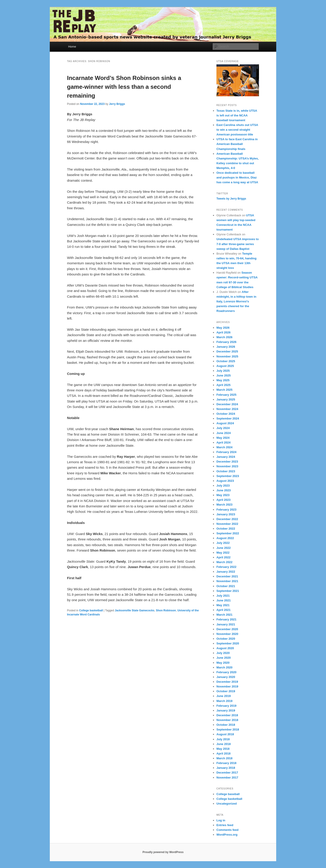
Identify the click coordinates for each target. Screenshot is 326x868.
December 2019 (227, 682)
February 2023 (226, 510)
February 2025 (226, 395)
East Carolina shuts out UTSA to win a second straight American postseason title (237, 130)
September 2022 (228, 533)
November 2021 (227, 581)
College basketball (91, 610)
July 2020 (223, 653)
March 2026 (224, 337)
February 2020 (226, 672)
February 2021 (226, 619)
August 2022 (225, 538)
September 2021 (228, 591)
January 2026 (226, 347)
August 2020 (225, 648)
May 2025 (223, 380)
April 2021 (223, 610)
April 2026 (223, 332)
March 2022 (224, 562)
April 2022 (223, 557)
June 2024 (224, 433)
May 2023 (223, 495)
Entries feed (225, 825)
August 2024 (225, 423)
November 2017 (227, 778)
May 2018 (223, 749)
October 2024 (226, 414)
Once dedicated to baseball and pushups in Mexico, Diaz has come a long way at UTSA (237, 177)
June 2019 (224, 696)
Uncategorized (227, 804)
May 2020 (223, 663)
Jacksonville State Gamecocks (135, 610)
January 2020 (226, 677)
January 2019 (226, 710)
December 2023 (227, 462)
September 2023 (228, 476)
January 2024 (226, 457)
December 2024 (227, 404)
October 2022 (226, 529)
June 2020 (224, 658)
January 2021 (226, 624)
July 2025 (223, 371)
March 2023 (224, 505)
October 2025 (226, 361)
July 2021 (223, 596)
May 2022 (223, 553)
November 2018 (227, 720)
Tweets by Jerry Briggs (231, 199)
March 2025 (224, 390)
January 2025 (226, 399)
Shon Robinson (166, 610)
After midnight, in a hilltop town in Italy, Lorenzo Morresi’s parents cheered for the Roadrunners (236, 301)
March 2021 (224, 615)
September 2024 (228, 418)
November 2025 (227, 356)
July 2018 (223, 739)
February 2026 (226, 342)
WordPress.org (227, 835)
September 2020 (228, 643)
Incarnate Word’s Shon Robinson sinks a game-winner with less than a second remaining (124, 87)
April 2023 (223, 500)
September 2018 (228, 729)
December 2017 (227, 773)
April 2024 (223, 442)
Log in (221, 820)
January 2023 (226, 514)
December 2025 (227, 351)
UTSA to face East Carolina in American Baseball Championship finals (237, 144)
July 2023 (223, 486)
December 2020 (227, 629)
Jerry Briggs (117, 104)
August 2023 (225, 481)
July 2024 (223, 428)
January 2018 (226, 768)
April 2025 (223, 385)
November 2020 (227, 634)
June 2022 (224, 548)
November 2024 (227, 409)
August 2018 (225, 734)
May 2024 (223, 438)
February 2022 (226, 567)
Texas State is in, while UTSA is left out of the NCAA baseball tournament (237, 115)
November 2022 (227, 524)
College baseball (228, 794)
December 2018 (227, 715)
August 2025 (225, 366)
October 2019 (226, 691)
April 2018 (223, 753)
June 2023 (224, 490)
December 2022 (227, 519)
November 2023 (227, 466)
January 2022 (226, 572)
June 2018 (224, 744)
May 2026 (223, 328)
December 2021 (227, 576)
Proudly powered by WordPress (163, 852)
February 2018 (226, 763)
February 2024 (226, 452)
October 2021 (226, 586)
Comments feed (228, 830)
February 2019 (226, 706)
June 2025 (224, 375)
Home (72, 47)
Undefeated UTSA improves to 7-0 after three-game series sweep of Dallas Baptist (238, 244)
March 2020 (224, 667)
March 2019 (224, 701)
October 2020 (226, 639)
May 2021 (223, 605)
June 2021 (224, 600)
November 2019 (227, 686)
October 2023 (226, 471)
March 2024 (224, 447)
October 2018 (226, 725)
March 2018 (224, 758)
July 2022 (223, 543)
